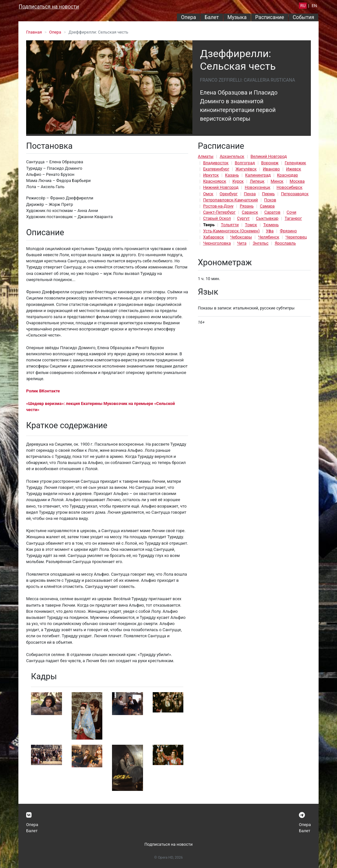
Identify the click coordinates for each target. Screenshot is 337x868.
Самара (267, 206)
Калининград (258, 175)
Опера (189, 17)
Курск (238, 181)
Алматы (206, 156)
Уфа (270, 231)
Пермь (269, 194)
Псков (270, 200)
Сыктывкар (267, 218)
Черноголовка (217, 243)
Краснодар (287, 175)
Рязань (247, 206)
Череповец (296, 237)
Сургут (243, 218)
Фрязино (288, 231)
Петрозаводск (295, 194)
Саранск (250, 212)
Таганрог (293, 218)
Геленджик (295, 163)
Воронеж (270, 163)
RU (303, 6)
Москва (297, 181)
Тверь (209, 225)
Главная (34, 32)
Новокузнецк (257, 187)
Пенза (250, 194)
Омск (208, 194)
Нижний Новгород (221, 187)
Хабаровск (213, 237)
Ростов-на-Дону (218, 206)
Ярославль (285, 243)
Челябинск (269, 237)
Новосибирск (290, 187)
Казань (232, 175)
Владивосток (216, 163)
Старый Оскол (217, 218)
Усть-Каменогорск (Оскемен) (231, 231)
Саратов (272, 212)
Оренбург (229, 194)
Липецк (257, 181)
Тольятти (230, 225)
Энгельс (261, 243)
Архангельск (232, 156)
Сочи (291, 212)
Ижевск (294, 169)
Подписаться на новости (49, 7)
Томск (251, 225)
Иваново (271, 169)
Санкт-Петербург (219, 212)
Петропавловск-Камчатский (230, 200)
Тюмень (271, 225)
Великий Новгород (269, 156)
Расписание (270, 17)
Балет (212, 17)
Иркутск (211, 175)
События (304, 17)
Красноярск (214, 181)
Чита (242, 243)
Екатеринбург (216, 169)
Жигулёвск (246, 169)
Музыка (237, 17)
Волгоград (245, 163)
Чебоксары (241, 237)
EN (314, 6)
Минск (277, 181)
